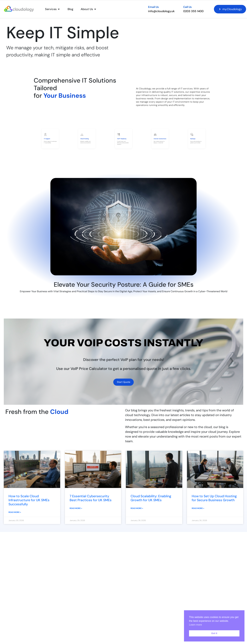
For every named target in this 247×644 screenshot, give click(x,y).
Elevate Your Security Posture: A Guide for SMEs (124, 284)
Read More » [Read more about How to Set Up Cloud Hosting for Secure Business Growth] (198, 510)
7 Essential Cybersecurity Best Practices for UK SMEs (91, 500)
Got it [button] (214, 633)
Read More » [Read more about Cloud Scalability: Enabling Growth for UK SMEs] (137, 510)
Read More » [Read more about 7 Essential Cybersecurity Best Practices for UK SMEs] (76, 510)
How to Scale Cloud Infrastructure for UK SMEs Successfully (29, 502)
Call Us (187, 7)
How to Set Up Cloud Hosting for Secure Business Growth (214, 500)
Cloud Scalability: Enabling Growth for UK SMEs (151, 500)
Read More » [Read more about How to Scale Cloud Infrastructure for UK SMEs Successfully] (15, 514)
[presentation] (158, 639)
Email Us (153, 7)
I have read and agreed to (174, 629)
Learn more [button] (195, 625)
